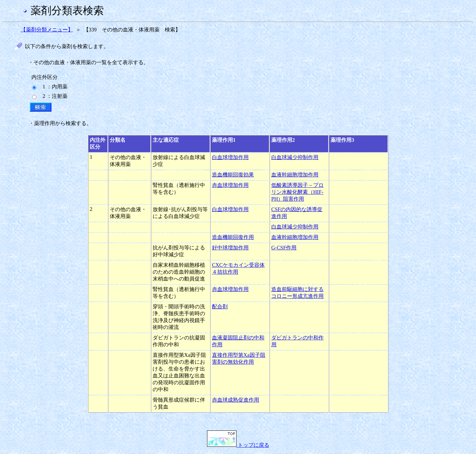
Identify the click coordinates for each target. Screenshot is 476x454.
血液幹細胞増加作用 (295, 175)
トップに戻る (238, 445)
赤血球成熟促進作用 (236, 400)
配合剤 (220, 307)
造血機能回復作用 (233, 237)
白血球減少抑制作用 (295, 157)
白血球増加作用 (230, 157)
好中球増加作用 (230, 248)
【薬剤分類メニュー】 (47, 30)
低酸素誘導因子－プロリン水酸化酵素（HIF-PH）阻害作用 (297, 192)
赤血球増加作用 (230, 185)
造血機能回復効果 (233, 175)
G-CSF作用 (284, 248)
